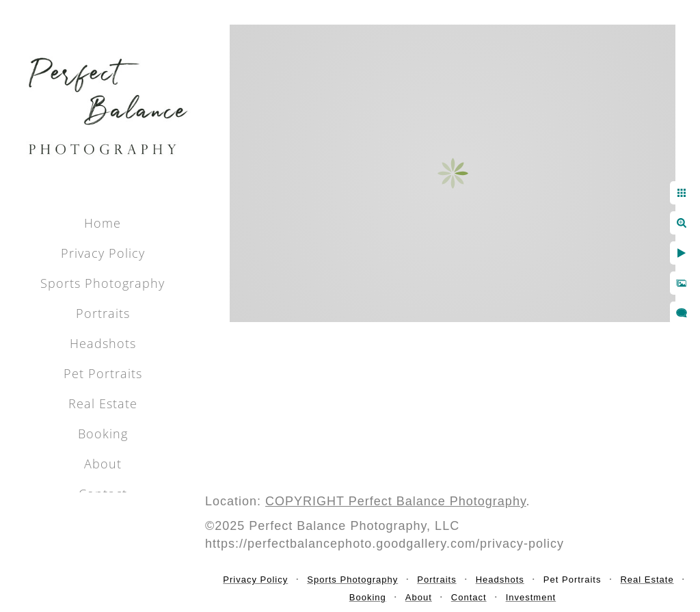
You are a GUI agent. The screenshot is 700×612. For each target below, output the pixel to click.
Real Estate (103, 403)
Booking (103, 434)
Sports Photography (103, 283)
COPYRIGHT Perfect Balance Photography (396, 501)
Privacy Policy (103, 253)
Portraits (103, 313)
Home (103, 223)
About (103, 464)
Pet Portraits (103, 373)
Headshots (103, 343)
